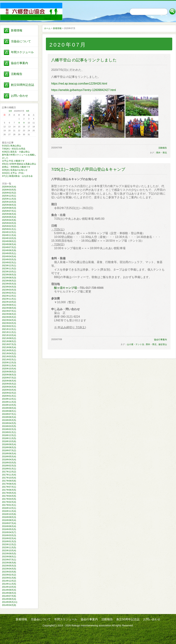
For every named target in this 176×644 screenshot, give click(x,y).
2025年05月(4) (9, 217)
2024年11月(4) (9, 235)
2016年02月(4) (9, 538)
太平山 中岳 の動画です (13, 161)
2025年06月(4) (9, 214)
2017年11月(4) (9, 475)
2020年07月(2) (9, 378)
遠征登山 (163, 344)
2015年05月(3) (9, 566)
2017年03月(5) (9, 499)
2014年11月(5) (9, 584)
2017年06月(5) (9, 490)
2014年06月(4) (9, 599)
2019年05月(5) (9, 420)
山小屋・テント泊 (135, 344)
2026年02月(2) (9, 193)
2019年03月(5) (9, 426)
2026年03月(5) (9, 190)
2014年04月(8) (9, 605)
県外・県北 (162, 153)
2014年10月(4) (9, 587)
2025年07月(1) (9, 211)
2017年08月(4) (9, 484)
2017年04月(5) (9, 496)
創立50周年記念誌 (22, 85)
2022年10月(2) (9, 302)
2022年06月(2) (9, 314)
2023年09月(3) (9, 275)
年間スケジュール (22, 52)
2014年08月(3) (9, 593)
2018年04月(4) (9, 460)
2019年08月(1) (9, 411)
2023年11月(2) (9, 269)
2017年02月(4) (9, 502)
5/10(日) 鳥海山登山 (12, 146)
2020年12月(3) (9, 363)
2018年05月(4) (9, 457)
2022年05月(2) (9, 317)
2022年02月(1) (9, 326)
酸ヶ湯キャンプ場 (66, 288)
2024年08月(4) (9, 244)
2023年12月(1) (9, 266)
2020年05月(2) (9, 384)
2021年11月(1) (9, 332)
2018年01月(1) (9, 469)
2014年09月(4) (9, 590)
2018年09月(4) (9, 444)
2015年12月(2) (9, 544)
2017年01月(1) (9, 505)
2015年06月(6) (9, 563)
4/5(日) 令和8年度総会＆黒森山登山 (19, 164)
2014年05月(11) (10, 602)
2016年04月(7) (9, 532)
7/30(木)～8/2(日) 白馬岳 (14, 149)
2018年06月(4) (9, 454)
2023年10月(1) (9, 272)
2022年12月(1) (9, 296)
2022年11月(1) (9, 299)
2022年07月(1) (9, 311)
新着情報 (17, 30)
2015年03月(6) (9, 572)
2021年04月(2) (9, 353)
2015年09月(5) (9, 554)
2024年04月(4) (9, 256)
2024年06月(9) (9, 250)
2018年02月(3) (9, 466)
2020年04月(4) (9, 387)
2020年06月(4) (9, 381)
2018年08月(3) (9, 447)
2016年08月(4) (9, 520)
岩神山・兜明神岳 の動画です (16, 167)
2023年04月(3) (9, 287)
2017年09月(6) (9, 481)
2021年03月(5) (9, 357)
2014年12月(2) (9, 581)
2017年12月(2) (9, 472)
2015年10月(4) (9, 551)
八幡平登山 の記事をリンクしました (84, 60)
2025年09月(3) (9, 205)
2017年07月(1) (9, 487)
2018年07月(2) (9, 450)
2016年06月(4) (9, 526)
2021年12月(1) (9, 329)
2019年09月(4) (9, 408)
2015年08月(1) (9, 557)
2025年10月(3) (9, 202)
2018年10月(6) (9, 441)
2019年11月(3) (9, 402)
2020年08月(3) (9, 375)
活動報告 (17, 74)
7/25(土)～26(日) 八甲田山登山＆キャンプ (88, 169)
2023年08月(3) (9, 278)
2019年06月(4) (9, 417)
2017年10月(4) (9, 478)
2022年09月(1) (9, 305)
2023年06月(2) (9, 281)
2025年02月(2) (9, 226)
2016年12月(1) (9, 508)
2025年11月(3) (9, 199)
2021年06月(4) (9, 347)
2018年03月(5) (9, 463)
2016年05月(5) (9, 529)
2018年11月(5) (9, 438)
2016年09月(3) (9, 517)
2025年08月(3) (9, 208)
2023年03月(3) (9, 290)
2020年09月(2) (9, 372)
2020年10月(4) (9, 369)
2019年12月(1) (9, 399)
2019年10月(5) (9, 405)
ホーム (47, 28)
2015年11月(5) (9, 548)
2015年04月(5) (9, 569)
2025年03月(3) (9, 223)
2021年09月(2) (9, 338)
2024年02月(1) (9, 263)
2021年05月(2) (9, 350)
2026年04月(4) (9, 187)
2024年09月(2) (9, 241)
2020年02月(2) (9, 393)
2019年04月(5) (9, 423)
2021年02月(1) (9, 360)
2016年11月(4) (9, 511)
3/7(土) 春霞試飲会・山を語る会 (17, 176)
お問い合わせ (19, 96)
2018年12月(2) (9, 435)
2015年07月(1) (9, 560)
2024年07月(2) (9, 247)
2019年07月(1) (9, 414)
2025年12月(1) (9, 196)
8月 (28, 111)
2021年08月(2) (9, 341)
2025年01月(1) (9, 229)
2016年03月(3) (9, 535)
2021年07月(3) (9, 344)
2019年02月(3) (9, 429)
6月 (10, 111)
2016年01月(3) (9, 541)
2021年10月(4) (9, 335)
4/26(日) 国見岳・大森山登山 (16, 152)
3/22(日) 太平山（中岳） (14, 173)
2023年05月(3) (9, 284)
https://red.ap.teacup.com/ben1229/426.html (79, 84)
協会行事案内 (19, 63)
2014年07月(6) (9, 596)
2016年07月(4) (9, 523)
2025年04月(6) (9, 220)
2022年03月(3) (9, 323)
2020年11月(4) (9, 366)
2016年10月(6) (9, 514)
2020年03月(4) (9, 390)
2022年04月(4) (9, 320)
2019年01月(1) (9, 432)
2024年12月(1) (9, 232)
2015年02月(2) (9, 575)
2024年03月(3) (9, 259)
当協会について (21, 41)
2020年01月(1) (9, 396)
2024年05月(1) (9, 253)
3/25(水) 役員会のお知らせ (15, 170)
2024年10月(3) (9, 238)
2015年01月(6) (9, 578)
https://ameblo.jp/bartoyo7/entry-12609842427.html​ (84, 90)
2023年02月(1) (9, 293)
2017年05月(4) (9, 493)
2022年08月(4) (9, 308)
